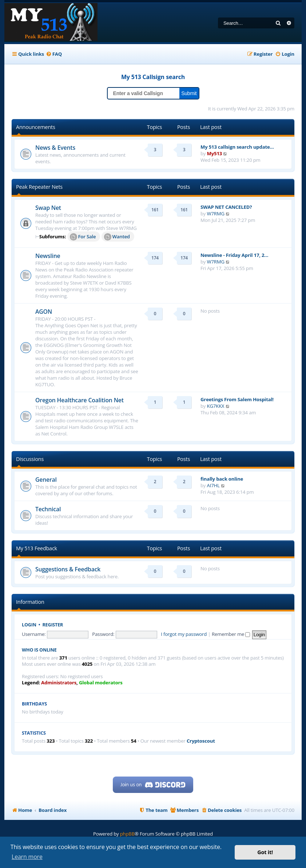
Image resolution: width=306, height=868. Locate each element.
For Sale (83, 237)
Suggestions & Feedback (68, 569)
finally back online (222, 479)
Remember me (231, 634)
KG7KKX (216, 406)
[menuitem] (54, 54)
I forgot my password (184, 634)
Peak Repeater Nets (39, 187)
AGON (44, 312)
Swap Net (48, 208)
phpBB (127, 834)
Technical (48, 509)
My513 (215, 153)
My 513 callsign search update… (237, 147)
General (46, 480)
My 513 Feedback (37, 548)
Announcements (36, 127)
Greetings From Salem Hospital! (237, 399)
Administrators (59, 683)
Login (29, 625)
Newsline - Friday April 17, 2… (234, 255)
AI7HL (213, 485)
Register (53, 625)
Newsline (48, 256)
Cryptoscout (201, 741)
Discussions (30, 459)
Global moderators (101, 683)
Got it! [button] (265, 852)
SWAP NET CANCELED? (226, 207)
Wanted (117, 237)
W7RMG (216, 214)
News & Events (55, 148)
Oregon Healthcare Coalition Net (80, 400)
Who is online (39, 650)
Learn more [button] (27, 857)
